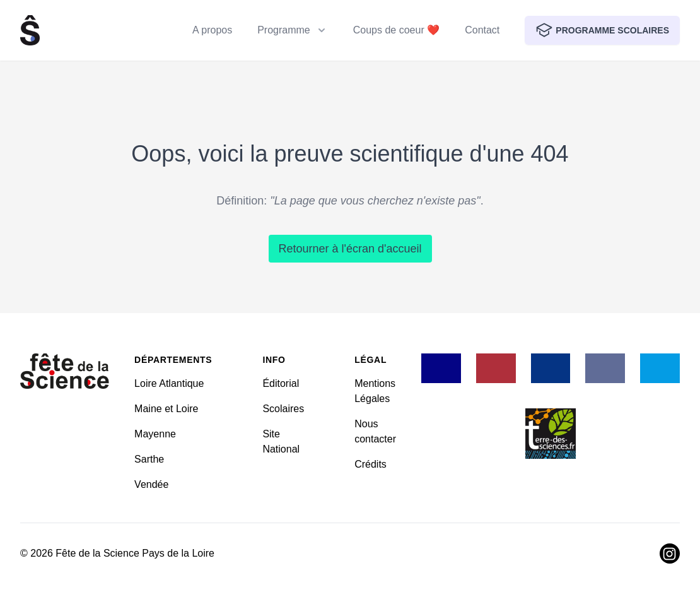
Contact (482, 30)
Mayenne (155, 434)
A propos (212, 30)
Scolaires (283, 409)
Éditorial (281, 383)
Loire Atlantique (169, 383)
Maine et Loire (166, 409)
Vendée (151, 484)
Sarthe (149, 459)
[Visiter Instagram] (670, 554)
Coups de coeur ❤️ (396, 30)
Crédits (370, 464)
